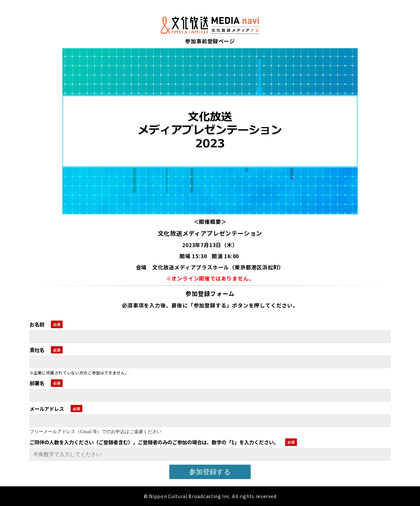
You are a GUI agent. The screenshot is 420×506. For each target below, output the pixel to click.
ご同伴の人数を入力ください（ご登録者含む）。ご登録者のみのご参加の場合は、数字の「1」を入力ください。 (154, 442)
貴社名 (37, 350)
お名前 (37, 324)
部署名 (37, 383)
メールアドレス (47, 409)
